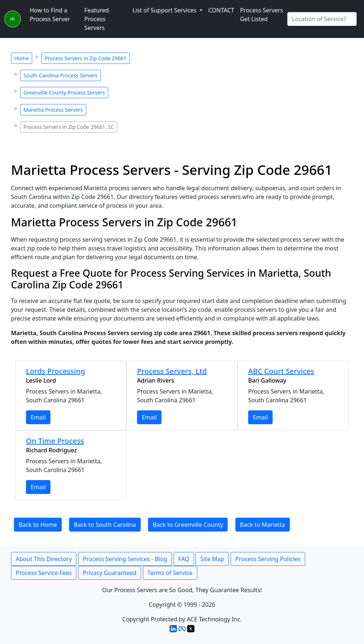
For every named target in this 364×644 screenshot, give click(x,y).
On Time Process (55, 441)
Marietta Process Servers (53, 110)
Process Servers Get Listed (262, 15)
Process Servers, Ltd (172, 371)
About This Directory (44, 559)
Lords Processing (56, 371)
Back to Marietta (263, 525)
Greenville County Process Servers (64, 93)
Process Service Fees (44, 573)
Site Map (212, 559)
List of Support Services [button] (165, 10)
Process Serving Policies (268, 559)
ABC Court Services (281, 371)
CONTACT (221, 10)
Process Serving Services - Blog (125, 559)
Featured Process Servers (97, 19)
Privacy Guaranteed (110, 573)
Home (22, 58)
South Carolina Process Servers (60, 75)
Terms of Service (170, 573)
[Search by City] (322, 19)
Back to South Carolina (105, 525)
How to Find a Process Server (50, 15)
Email (38, 417)
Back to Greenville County (188, 525)
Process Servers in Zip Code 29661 (86, 58)
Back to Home (38, 525)
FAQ (184, 559)
